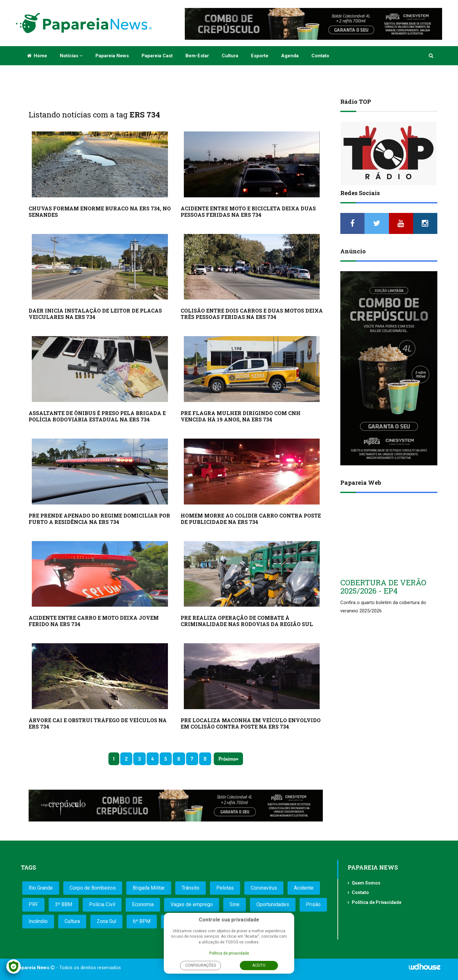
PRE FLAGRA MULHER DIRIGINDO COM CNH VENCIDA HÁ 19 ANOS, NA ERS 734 (241, 416)
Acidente (304, 888)
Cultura (230, 56)
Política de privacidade (229, 953)
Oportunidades (273, 904)
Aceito (259, 965)
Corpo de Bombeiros (93, 888)
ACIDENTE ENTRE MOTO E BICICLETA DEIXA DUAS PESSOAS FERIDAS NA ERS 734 (248, 212)
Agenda (290, 56)
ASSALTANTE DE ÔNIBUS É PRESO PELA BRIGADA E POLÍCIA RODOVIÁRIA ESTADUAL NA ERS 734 (97, 416)
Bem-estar (197, 56)
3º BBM (64, 904)
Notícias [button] (71, 56)
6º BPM (142, 921)
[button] (431, 56)
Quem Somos (366, 883)
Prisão (313, 904)
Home (37, 56)
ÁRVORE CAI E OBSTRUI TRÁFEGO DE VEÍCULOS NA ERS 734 (98, 723)
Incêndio (38, 921)
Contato (320, 56)
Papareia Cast (157, 56)
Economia (143, 904)
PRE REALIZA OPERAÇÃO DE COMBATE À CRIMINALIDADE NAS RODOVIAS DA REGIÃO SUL (247, 621)
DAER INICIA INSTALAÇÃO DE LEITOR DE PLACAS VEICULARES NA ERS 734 (95, 314)
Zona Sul (106, 921)
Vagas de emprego (192, 904)
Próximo (227, 759)
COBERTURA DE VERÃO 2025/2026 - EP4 (383, 587)
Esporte (260, 56)
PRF (33, 904)
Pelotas (225, 888)
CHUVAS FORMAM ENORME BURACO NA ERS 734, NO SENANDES (100, 212)
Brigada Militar (149, 888)
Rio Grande (41, 888)
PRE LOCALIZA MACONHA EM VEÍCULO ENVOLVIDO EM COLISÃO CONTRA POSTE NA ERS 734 (251, 723)
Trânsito (191, 888)
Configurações (201, 965)
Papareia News (112, 56)
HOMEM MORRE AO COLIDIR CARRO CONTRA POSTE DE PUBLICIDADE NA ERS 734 (251, 519)
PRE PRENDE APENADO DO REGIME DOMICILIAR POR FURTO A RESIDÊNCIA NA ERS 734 (99, 519)
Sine (235, 904)
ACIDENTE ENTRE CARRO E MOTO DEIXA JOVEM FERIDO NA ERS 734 (94, 621)
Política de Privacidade (377, 902)
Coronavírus (264, 888)
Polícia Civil (102, 904)
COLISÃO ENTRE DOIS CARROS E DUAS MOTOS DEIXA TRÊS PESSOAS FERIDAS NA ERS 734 (252, 314)
